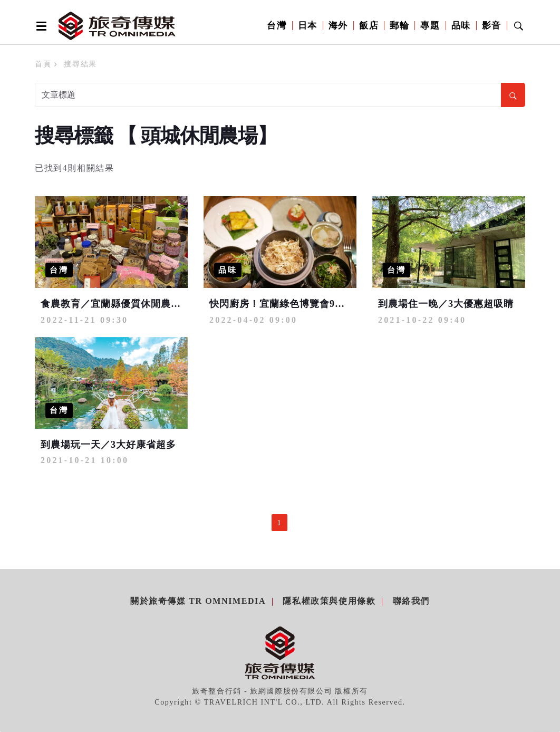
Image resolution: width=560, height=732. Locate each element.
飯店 (369, 26)
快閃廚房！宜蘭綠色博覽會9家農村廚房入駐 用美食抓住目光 (344, 304)
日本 (308, 26)
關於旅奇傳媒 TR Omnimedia (198, 601)
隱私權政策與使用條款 (329, 601)
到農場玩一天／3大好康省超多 (108, 445)
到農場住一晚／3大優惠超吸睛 (446, 304)
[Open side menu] (40, 26)
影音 (492, 26)
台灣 (277, 26)
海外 (338, 26)
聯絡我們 (411, 601)
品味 (461, 26)
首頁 (43, 64)
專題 (430, 26)
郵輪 (399, 26)
